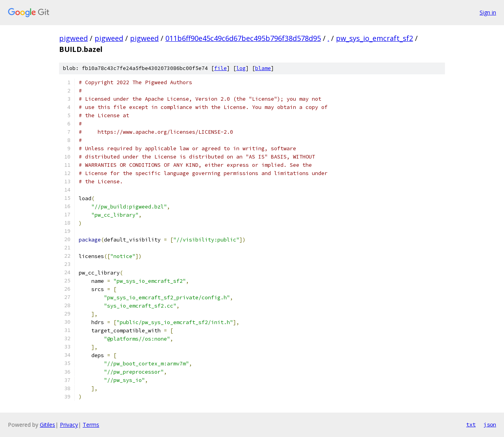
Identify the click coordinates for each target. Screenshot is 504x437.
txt (471, 424)
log (241, 68)
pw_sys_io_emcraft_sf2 (374, 38)
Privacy (69, 425)
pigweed (73, 38)
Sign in (488, 12)
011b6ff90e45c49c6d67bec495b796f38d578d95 (243, 38)
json (490, 424)
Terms (91, 425)
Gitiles (47, 425)
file (220, 68)
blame (263, 68)
